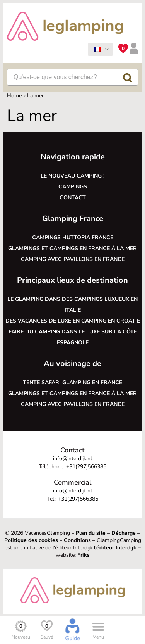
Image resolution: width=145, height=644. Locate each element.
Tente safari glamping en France (72, 382)
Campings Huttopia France (73, 237)
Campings (73, 187)
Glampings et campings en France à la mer (72, 248)
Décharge (124, 533)
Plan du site (91, 533)
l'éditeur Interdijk (115, 548)
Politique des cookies (31, 540)
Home (14, 96)
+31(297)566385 (86, 467)
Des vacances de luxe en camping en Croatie (73, 321)
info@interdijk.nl (72, 458)
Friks (84, 555)
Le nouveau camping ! (72, 176)
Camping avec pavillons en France (73, 259)
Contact (73, 198)
